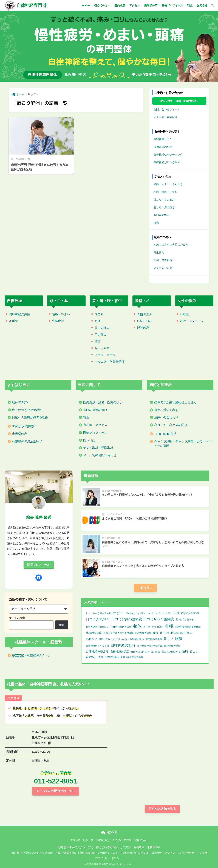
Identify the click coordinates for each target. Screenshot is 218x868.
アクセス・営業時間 (165, 117)
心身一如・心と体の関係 (171, 425)
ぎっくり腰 (102, 348)
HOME (109, 833)
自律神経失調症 (20, 314)
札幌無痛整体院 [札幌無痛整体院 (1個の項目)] (143, 633)
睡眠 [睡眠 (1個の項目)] (101, 639)
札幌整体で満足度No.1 (27, 441)
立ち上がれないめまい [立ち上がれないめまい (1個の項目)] (117, 639)
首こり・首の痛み (164, 200)
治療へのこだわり (166, 417)
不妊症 (184, 314)
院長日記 (89, 440)
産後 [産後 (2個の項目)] (156, 633)
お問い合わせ (186, 853)
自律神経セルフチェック (168, 154)
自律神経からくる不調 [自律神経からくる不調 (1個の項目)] (97, 646)
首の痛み (101, 335)
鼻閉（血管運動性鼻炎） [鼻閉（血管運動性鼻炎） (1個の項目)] (133, 657)
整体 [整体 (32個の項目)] (137, 626)
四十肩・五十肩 (105, 355)
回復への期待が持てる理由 (30, 417)
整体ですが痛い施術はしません (175, 402)
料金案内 (159, 252)
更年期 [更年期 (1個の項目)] (147, 627)
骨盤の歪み (145, 314)
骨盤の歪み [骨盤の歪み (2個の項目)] (112, 657)
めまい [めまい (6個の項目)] (118, 613)
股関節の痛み (162, 215)
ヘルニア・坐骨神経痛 (110, 362)
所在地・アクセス (95, 425)
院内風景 (139, 847)
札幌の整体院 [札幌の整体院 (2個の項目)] (94, 633)
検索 (62, 625)
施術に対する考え (166, 410)
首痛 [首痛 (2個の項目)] (101, 657)
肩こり (99, 314)
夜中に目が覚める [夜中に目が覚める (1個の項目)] (185, 619)
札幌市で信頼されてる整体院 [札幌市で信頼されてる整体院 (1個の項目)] (119, 633)
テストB (75, 840)
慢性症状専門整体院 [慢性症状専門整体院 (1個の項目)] (121, 627)
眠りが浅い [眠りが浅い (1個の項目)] (186, 633)
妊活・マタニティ (192, 321)
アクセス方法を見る (162, 809)
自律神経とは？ (163, 139)
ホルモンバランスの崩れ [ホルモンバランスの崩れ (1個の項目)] (159, 613)
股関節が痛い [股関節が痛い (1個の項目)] (137, 639)
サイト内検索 (17, 618)
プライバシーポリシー (109, 858)
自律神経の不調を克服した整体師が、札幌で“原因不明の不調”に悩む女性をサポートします (64, 853)
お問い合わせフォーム (167, 109)
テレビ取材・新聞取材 (98, 448)
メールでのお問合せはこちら (56, 791)
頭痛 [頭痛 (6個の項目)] (185, 651)
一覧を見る (145, 588)
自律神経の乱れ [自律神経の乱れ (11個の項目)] (123, 645)
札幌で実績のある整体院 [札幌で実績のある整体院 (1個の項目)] (188, 627)
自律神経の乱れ (163, 147)
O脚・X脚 (144, 321)
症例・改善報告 (163, 260)
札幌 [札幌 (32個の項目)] (169, 626)
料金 (86, 417)
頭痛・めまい (61, 314)
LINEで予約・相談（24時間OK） (179, 101)
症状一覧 (88, 840)
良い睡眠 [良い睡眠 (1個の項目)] (155, 652)
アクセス (170, 853)
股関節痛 (143, 328)
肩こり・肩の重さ (164, 207)
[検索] (210, 5)
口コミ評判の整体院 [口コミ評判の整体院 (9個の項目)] (127, 619)
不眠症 (14, 321)
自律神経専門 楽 (32, 5)
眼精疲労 (58, 321)
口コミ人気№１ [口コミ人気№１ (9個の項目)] (98, 619)
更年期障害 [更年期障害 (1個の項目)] (158, 627)
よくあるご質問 (163, 268)
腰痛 (156, 223)
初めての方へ (21, 402)
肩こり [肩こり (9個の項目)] (168, 639)
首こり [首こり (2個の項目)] (194, 652)
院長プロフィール (95, 433)
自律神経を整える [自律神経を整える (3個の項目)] (97, 651)
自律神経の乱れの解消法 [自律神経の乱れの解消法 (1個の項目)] (150, 646)
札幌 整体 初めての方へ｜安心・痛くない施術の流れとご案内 (94, 847)
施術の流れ (141, 840)
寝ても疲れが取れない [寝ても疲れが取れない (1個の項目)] (97, 627)
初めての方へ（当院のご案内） (172, 245)
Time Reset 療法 (165, 434)
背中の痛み (102, 328)
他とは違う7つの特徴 (26, 410)
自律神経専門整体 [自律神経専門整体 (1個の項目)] (140, 652)
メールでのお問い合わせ (100, 455)
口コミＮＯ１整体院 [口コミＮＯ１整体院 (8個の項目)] (159, 619)
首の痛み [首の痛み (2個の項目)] (91, 657)
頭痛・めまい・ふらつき (168, 184)
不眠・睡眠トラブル (165, 192)
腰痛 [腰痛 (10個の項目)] (179, 639)
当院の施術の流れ (95, 410)
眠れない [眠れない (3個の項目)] (92, 639)
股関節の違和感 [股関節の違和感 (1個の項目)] (154, 639)
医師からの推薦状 (24, 426)
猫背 (98, 341)
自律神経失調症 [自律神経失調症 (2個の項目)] (120, 652)
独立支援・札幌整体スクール (32, 655)
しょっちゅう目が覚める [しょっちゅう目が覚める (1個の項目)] (99, 613)
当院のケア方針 (122, 840)
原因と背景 (103, 840)
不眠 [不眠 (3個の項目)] (177, 613)
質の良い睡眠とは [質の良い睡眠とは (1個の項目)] (171, 652)
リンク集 (202, 853)
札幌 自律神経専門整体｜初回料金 (141, 853)
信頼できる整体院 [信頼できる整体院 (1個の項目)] (190, 613)
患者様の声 (20, 434)
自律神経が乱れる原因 (167, 162)
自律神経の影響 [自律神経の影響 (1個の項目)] (172, 646)
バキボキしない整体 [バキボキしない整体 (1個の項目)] (135, 613)
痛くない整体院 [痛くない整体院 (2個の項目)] (169, 633)
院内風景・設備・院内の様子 (103, 402)
